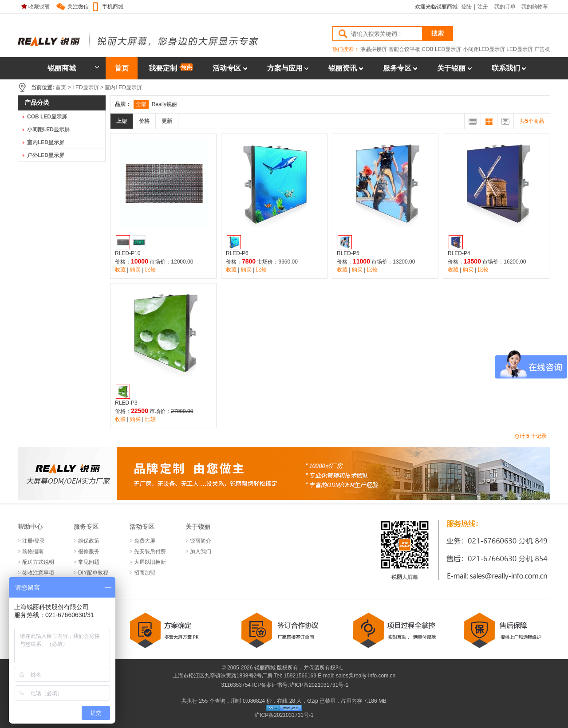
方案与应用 (285, 68)
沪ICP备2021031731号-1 (319, 685)
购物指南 (33, 551)
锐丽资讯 (343, 68)
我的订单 (505, 7)
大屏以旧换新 (150, 562)
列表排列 (473, 121)
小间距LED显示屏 (484, 49)
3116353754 (235, 685)
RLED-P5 (348, 253)
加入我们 (201, 551)
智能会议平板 (404, 49)
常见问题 (89, 562)
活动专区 (227, 68)
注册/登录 (34, 541)
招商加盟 (145, 573)
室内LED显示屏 (123, 87)
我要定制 (171, 68)
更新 (167, 121)
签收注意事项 (38, 573)
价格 (144, 121)
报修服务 (89, 551)
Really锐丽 (164, 104)
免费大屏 (145, 541)
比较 (150, 270)
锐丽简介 (201, 541)
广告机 (542, 49)
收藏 (120, 270)
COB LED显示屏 (442, 49)
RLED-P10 (128, 253)
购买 (135, 270)
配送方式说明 (38, 562)
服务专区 (397, 68)
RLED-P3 (126, 403)
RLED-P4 (459, 253)
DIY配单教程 (93, 573)
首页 (122, 68)
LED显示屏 (519, 49)
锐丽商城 (73, 68)
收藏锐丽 (35, 7)
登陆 (466, 7)
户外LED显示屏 (46, 155)
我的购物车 (535, 7)
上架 (122, 121)
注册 (483, 7)
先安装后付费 (150, 551)
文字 (505, 121)
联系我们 (506, 68)
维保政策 (89, 541)
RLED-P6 (237, 253)
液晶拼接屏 (374, 49)
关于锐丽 (451, 68)
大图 (489, 121)
